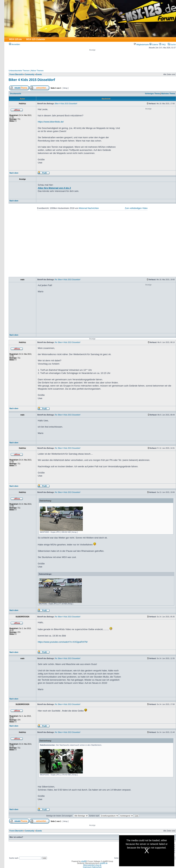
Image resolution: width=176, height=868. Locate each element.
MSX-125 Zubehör (36, 39)
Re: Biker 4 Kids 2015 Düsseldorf (68, 280)
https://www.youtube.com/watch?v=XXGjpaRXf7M (63, 642)
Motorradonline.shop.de (92, 865)
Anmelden (14, 44)
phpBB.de (104, 863)
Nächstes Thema (168, 94)
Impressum (87, 867)
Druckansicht (16, 94)
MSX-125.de (15, 39)
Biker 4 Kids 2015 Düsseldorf (32, 80)
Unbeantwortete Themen (19, 71)
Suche (172, 45)
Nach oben (14, 173)
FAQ (162, 45)
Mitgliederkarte (141, 45)
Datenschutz (97, 867)
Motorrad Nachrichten (89, 208)
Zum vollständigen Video (136, 208)
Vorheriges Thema (152, 94)
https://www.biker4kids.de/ (51, 122)
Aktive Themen (37, 71)
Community (29, 74)
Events (39, 74)
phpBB (84, 861)
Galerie (154, 45)
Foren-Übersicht (16, 74)
